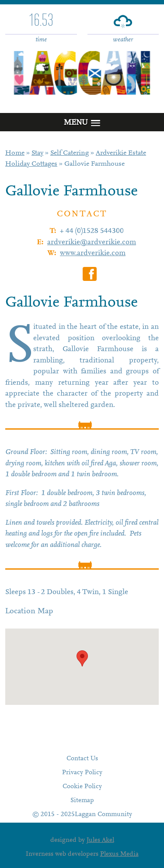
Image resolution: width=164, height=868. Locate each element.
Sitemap (82, 801)
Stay (37, 153)
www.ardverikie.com (93, 254)
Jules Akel (100, 840)
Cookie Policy (82, 787)
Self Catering (70, 153)
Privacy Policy (82, 773)
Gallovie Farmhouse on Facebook (90, 274)
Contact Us (82, 759)
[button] (82, 658)
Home (15, 153)
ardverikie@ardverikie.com (92, 243)
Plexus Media (119, 854)
